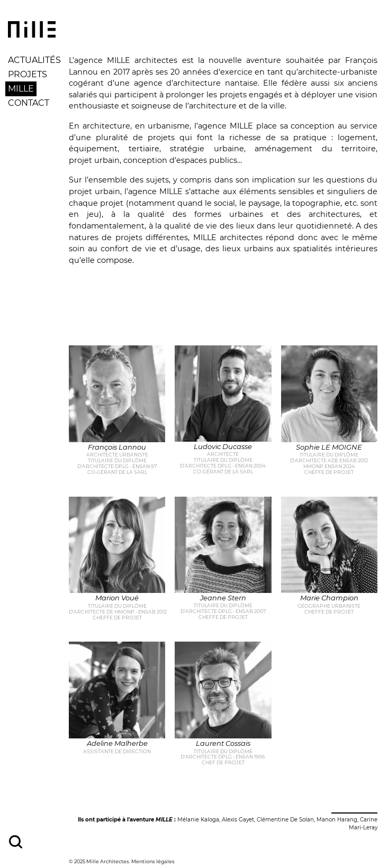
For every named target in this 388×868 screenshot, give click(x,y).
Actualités (34, 60)
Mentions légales (153, 861)
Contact (29, 103)
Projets (28, 74)
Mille (21, 89)
